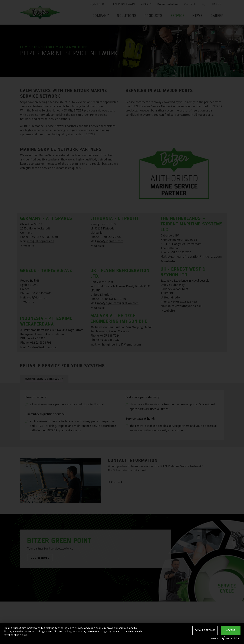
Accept (231, 630)
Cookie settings (205, 630)
